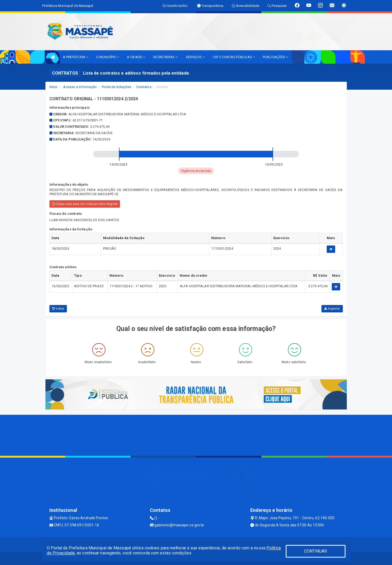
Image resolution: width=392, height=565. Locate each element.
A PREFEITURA (76, 57)
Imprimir (332, 309)
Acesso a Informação (80, 87)
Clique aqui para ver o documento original (85, 204)
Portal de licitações (117, 87)
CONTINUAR (316, 551)
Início (54, 87)
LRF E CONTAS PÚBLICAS (234, 57)
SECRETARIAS (165, 57)
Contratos (144, 87)
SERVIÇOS (195, 57)
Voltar (58, 309)
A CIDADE (136, 57)
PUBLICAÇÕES (275, 57)
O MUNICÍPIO (108, 57)
